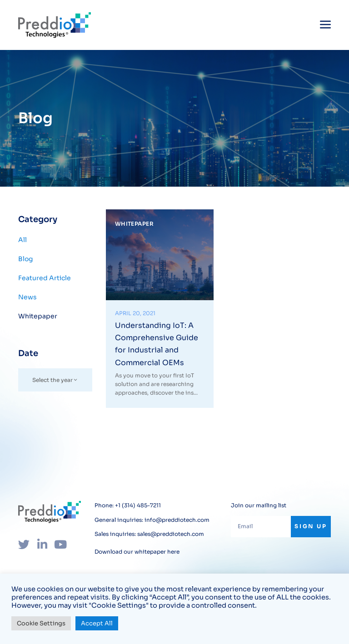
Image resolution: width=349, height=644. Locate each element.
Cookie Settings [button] (41, 623)
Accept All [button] (97, 623)
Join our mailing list (259, 505)
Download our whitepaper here (137, 551)
